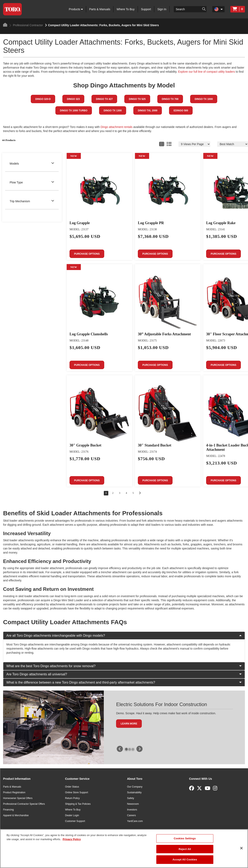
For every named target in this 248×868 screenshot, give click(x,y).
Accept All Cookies (185, 860)
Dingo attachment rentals (117, 127)
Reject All (185, 849)
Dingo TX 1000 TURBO (74, 111)
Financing (8, 810)
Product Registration (14, 792)
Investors (132, 810)
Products (76, 9)
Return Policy (72, 798)
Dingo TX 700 (170, 99)
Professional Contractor (26, 25)
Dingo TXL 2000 (148, 111)
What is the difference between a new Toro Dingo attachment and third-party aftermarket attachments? (124, 682)
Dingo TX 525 (137, 99)
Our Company (135, 787)
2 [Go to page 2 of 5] (113, 493)
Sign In (162, 9)
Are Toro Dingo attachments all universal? (124, 674)
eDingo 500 (181, 111)
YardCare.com (135, 821)
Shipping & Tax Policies (78, 804)
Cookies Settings (185, 838)
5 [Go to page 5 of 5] (133, 493)
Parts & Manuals (100, 9)
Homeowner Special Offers (18, 798)
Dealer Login (72, 815)
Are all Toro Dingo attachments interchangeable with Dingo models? (124, 636)
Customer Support (75, 821)
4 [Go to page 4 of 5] (126, 493)
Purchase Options (87, 254)
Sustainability (134, 792)
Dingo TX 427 (104, 99)
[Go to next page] (140, 493)
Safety (131, 798)
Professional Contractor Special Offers (24, 804)
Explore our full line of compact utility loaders (206, 72)
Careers (132, 815)
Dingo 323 (73, 99)
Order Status (72, 787)
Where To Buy (126, 9)
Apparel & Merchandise (16, 815)
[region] (124, 849)
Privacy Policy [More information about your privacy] (72, 839)
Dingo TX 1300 (113, 111)
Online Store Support (77, 792)
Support (146, 9)
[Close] (241, 848)
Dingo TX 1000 (204, 99)
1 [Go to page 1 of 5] (106, 493)
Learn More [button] (129, 724)
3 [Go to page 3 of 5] (120, 493)
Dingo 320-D (43, 99)
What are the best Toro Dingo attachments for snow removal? (124, 666)
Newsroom (133, 804)
